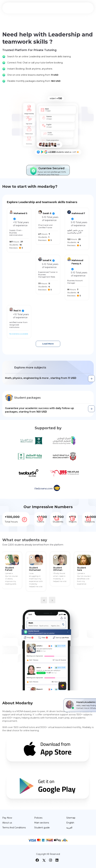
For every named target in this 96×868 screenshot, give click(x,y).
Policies (38, 818)
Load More (48, 344)
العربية (69, 828)
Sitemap (71, 818)
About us (7, 823)
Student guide (42, 828)
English (70, 823)
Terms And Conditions (14, 828)
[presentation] (44, 600)
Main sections (42, 823)
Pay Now (7, 818)
